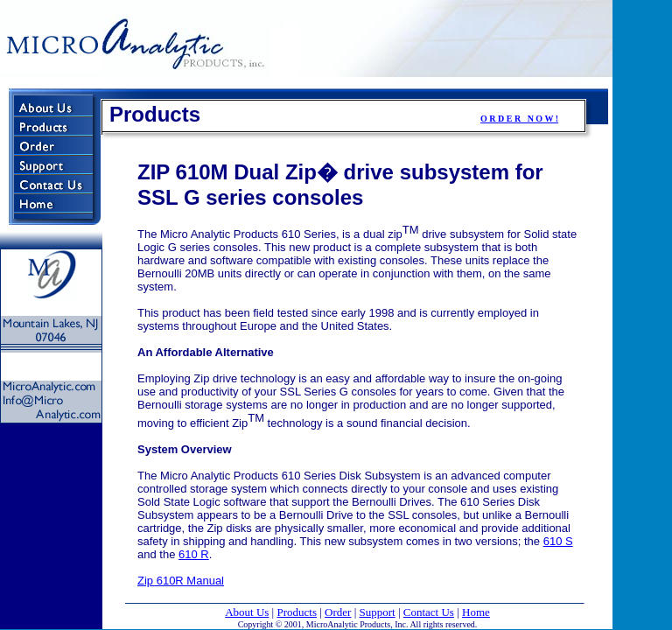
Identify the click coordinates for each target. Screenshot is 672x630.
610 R (194, 554)
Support (378, 612)
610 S (558, 541)
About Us (247, 612)
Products (297, 612)
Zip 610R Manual (181, 581)
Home (476, 612)
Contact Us (429, 612)
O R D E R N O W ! (519, 119)
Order (338, 612)
